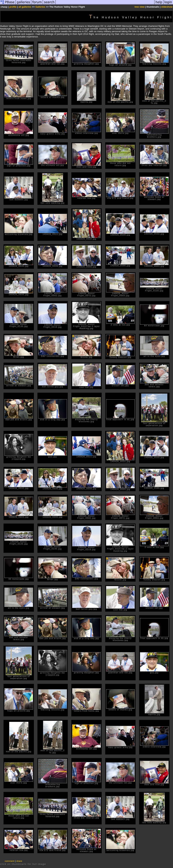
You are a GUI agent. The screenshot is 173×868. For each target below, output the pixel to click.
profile (13, 7)
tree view (140, 7)
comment (10, 861)
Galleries (40, 7)
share (19, 861)
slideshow (167, 7)
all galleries (25, 7)
